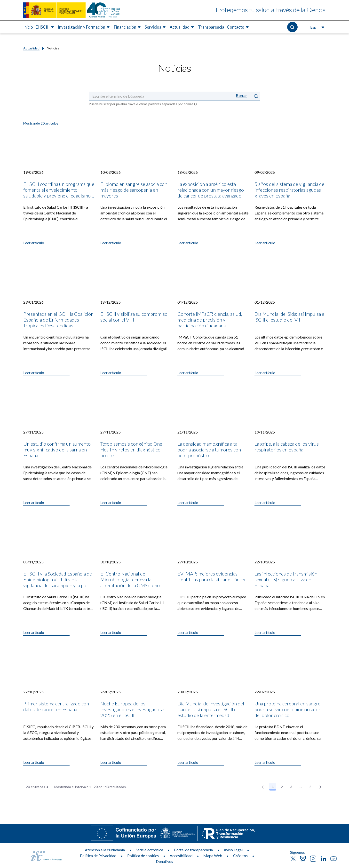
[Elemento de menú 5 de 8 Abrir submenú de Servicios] (156, 27)
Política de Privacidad (98, 856)
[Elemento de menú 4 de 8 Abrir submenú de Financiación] (128, 27)
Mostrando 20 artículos (41, 123)
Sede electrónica (149, 850)
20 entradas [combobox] (39, 787)
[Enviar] (256, 96)
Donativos (164, 861)
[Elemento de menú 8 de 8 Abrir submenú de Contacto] (238, 27)
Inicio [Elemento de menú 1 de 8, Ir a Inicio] (28, 27)
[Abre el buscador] (292, 27)
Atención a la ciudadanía (105, 850)
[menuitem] (28, 27)
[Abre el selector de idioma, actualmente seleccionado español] (317, 27)
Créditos (240, 856)
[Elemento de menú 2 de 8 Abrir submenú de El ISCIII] (45, 27)
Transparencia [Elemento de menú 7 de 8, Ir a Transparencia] (211, 27)
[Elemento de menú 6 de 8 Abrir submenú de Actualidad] (182, 27)
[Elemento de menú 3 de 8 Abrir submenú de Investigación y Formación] (84, 27)
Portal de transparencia (193, 850)
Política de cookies (143, 856)
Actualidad (31, 48)
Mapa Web (213, 856)
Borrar (241, 96)
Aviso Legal (233, 850)
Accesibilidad (181, 856)
